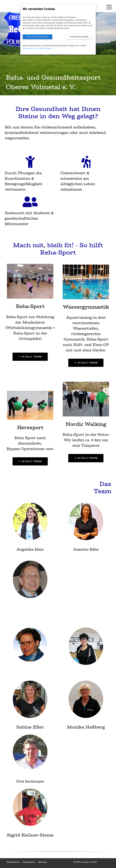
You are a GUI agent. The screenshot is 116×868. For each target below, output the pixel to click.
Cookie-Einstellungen (79, 37)
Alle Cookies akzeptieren (38, 37)
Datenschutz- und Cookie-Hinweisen (37, 48)
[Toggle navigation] (109, 8)
